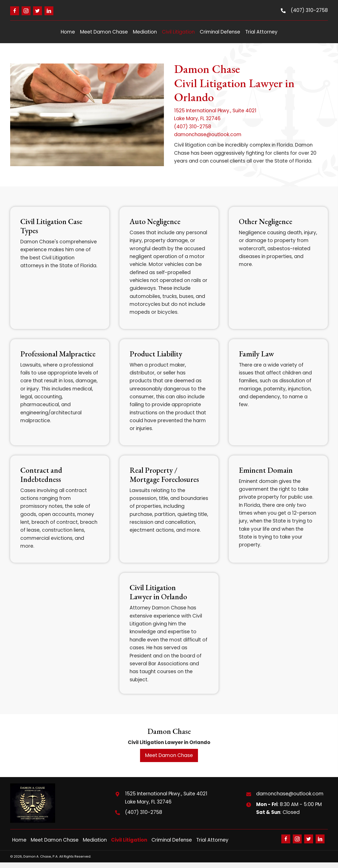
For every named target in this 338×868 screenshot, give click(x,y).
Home (19, 840)
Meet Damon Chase (55, 840)
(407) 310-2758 (309, 10)
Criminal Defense (172, 840)
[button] (15, 11)
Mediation (95, 840)
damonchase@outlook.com (208, 135)
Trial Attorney (212, 840)
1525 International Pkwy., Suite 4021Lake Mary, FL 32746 (166, 798)
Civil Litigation (129, 840)
